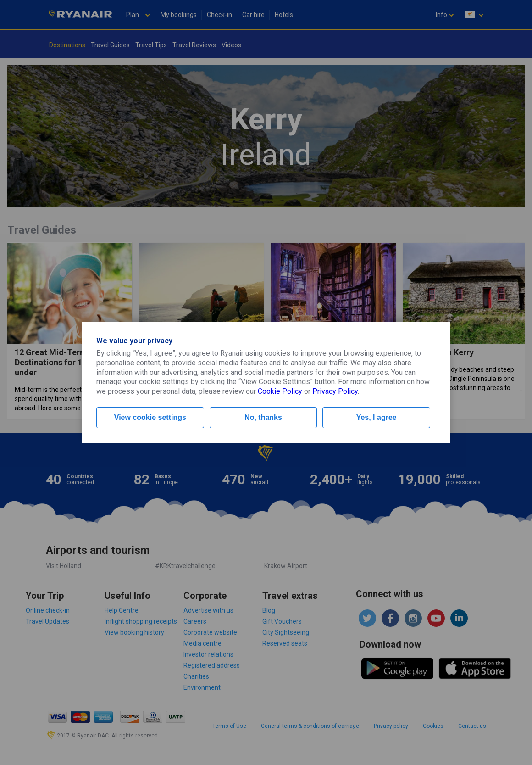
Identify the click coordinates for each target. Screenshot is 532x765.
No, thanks (263, 417)
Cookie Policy (280, 391)
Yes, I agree (377, 417)
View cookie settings (150, 417)
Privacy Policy (335, 391)
